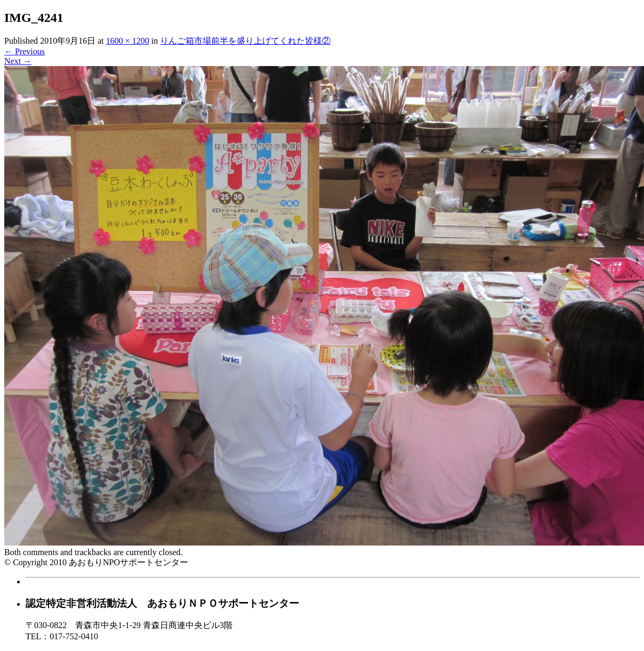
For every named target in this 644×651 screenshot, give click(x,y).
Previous (25, 51)
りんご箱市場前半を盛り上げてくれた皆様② (245, 41)
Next (18, 61)
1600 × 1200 (128, 41)
